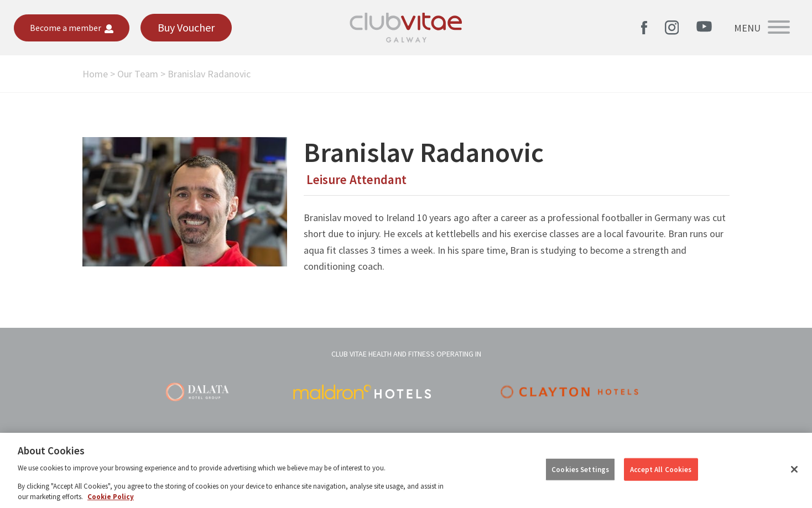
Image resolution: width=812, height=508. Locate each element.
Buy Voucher (186, 27)
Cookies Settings (580, 469)
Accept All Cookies (661, 469)
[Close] (794, 469)
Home (95, 74)
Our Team (138, 74)
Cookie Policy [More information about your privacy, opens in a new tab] (111, 497)
